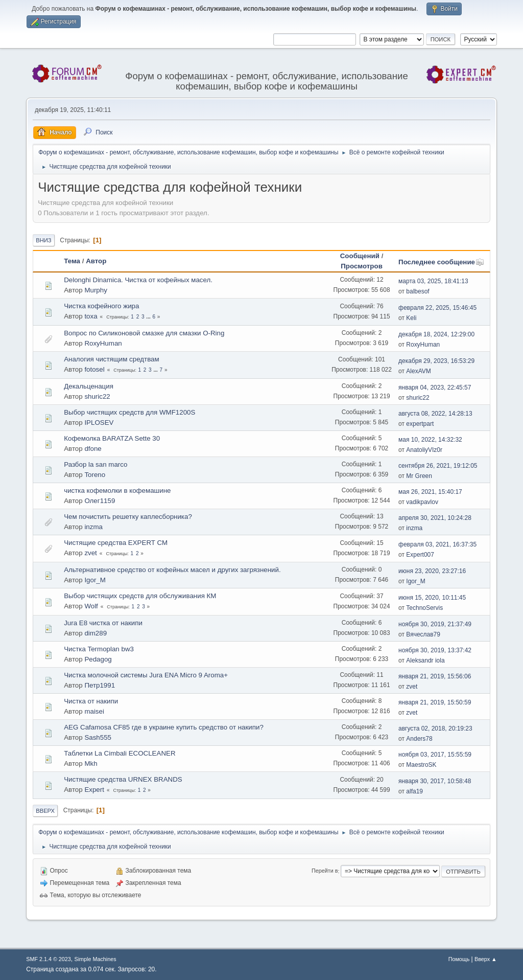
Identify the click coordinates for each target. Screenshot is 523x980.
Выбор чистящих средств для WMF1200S (129, 412)
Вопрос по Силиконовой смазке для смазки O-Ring (144, 333)
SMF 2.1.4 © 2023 (49, 959)
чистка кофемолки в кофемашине (117, 491)
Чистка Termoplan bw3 (99, 649)
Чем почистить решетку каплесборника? (128, 517)
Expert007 (420, 555)
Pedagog (98, 659)
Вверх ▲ (486, 959)
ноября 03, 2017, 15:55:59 (435, 755)
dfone (93, 449)
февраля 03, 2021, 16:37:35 (437, 544)
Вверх (45, 811)
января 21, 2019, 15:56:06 (435, 676)
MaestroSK (421, 765)
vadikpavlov (422, 502)
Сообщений (360, 256)
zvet (90, 553)
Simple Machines (96, 959)
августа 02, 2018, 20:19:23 (435, 728)
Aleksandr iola (425, 660)
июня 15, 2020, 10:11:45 (432, 598)
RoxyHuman (103, 343)
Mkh (91, 764)
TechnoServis (424, 608)
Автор (96, 261)
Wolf (91, 606)
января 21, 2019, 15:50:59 (435, 702)
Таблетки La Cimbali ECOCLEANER (120, 753)
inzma (93, 527)
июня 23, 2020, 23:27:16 (432, 571)
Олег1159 (100, 501)
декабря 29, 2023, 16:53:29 (436, 361)
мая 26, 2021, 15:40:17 (430, 492)
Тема (72, 261)
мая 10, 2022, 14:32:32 (430, 440)
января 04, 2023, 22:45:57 (435, 388)
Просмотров (362, 266)
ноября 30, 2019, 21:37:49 (435, 624)
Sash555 (98, 737)
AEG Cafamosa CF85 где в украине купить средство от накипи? (164, 727)
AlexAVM (418, 371)
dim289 (96, 633)
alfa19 (414, 791)
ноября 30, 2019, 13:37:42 (435, 650)
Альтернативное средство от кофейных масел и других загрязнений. (172, 570)
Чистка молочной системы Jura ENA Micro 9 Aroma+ (146, 675)
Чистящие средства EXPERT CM (116, 543)
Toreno (95, 475)
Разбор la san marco (96, 464)
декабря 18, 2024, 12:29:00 (436, 334)
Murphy (96, 290)
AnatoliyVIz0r (424, 450)
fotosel (94, 369)
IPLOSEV (99, 423)
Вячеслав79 (423, 634)
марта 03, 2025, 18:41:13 (433, 281)
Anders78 (419, 739)
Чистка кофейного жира (101, 306)
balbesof (418, 291)
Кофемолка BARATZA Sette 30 (112, 438)
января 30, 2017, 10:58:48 (435, 781)
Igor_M (95, 580)
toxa (91, 316)
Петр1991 (100, 685)
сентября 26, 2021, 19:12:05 (438, 466)
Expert (94, 790)
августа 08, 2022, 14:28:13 (435, 414)
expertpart (420, 424)
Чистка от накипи (91, 701)
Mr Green (419, 476)
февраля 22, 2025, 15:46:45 (437, 308)
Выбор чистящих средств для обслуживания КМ (140, 596)
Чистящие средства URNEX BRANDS (123, 779)
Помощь (459, 959)
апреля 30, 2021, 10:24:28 (435, 518)
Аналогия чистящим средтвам (111, 359)
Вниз (43, 240)
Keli (411, 318)
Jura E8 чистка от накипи (103, 623)
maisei (94, 711)
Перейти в (325, 871)
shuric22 (97, 396)
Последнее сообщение (441, 262)
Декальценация (89, 386)
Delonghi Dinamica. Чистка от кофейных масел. (138, 280)
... (149, 317)
